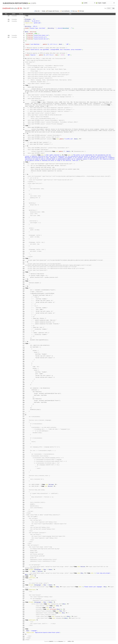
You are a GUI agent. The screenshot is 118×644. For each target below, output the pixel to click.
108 (24, 221)
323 (24, 609)
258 (24, 490)
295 (24, 556)
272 (24, 515)
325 (24, 613)
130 (24, 260)
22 (24, 53)
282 (24, 533)
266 (24, 504)
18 (24, 46)
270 (24, 511)
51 (24, 111)
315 (24, 595)
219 (24, 420)
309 (24, 583)
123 (24, 248)
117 (24, 237)
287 (24, 542)
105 (24, 216)
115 (24, 234)
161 (24, 317)
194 (24, 376)
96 (24, 200)
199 (24, 385)
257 (24, 488)
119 (24, 241)
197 (24, 381)
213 (24, 410)
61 (24, 129)
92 (24, 192)
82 (24, 175)
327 (24, 617)
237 (24, 452)
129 (24, 259)
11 (24, 34)
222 (24, 426)
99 (24, 205)
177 (24, 345)
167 (24, 328)
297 (24, 560)
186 (24, 361)
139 (24, 278)
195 (24, 378)
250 (24, 476)
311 (24, 587)
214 (24, 411)
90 (24, 189)
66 (24, 141)
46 (24, 99)
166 (24, 326)
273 (24, 517)
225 (24, 431)
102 (24, 210)
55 (24, 119)
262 (24, 497)
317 (24, 599)
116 (24, 235)
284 (24, 536)
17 (24, 44)
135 (24, 270)
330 (24, 622)
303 (24, 571)
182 (24, 354)
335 (24, 631)
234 (24, 447)
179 (24, 349)
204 (24, 394)
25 (24, 59)
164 (24, 322)
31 (24, 69)
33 (24, 73)
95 (24, 198)
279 (24, 527)
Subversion (61, 641)
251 (24, 477)
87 (24, 184)
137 (24, 274)
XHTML (69, 641)
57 (24, 122)
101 (24, 209)
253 (24, 481)
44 (24, 95)
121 (24, 244)
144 (24, 286)
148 (24, 294)
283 (24, 535)
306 (24, 578)
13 (24, 37)
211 (24, 406)
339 (24, 638)
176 (24, 344)
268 (24, 508)
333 (24, 627)
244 (24, 465)
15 (24, 41)
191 (24, 370)
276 (24, 522)
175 (24, 342)
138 (24, 276)
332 (24, 625)
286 (24, 540)
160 (24, 315)
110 (24, 225)
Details (44, 11)
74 (24, 155)
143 (24, 285)
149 (24, 295)
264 (24, 501)
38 (24, 82)
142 (24, 283)
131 (24, 262)
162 (24, 319)
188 (24, 365)
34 (24, 75)
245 (24, 467)
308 (24, 581)
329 (24, 620)
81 (24, 173)
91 (24, 191)
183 (24, 356)
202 (24, 390)
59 (24, 126)
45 (24, 97)
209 (24, 402)
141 (24, 281)
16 (24, 43)
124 (24, 250)
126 (24, 253)
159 (24, 313)
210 (24, 404)
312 (24, 590)
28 (24, 64)
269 (24, 510)
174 (24, 340)
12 (24, 35)
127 (24, 255)
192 (24, 372)
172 (24, 336)
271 (24, 513)
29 (24, 66)
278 (24, 526)
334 (24, 629)
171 (24, 335)
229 (24, 438)
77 (24, 166)
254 (24, 483)
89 (24, 187)
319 (24, 602)
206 (24, 397)
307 (24, 580)
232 (24, 444)
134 (24, 269)
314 (24, 593)
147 (24, 292)
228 (24, 436)
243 (24, 463)
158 (24, 311)
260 (24, 494)
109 (24, 223)
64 (24, 137)
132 (24, 264)
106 (24, 217)
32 (24, 71)
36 (24, 78)
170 (24, 333)
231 (24, 442)
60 (24, 128)
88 (24, 185)
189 (24, 367)
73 (24, 153)
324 (24, 611)
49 (24, 108)
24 (24, 57)
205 (24, 395)
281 (24, 531)
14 (24, 39)
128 (24, 257)
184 (24, 358)
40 (24, 85)
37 (24, 80)
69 (24, 146)
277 (24, 524)
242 (24, 461)
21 (24, 52)
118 (24, 239)
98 (24, 203)
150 (24, 297)
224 (24, 429)
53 (24, 115)
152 (24, 301)
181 (24, 352)
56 (24, 120)
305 (24, 576)
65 (24, 139)
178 (24, 347)
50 (24, 110)
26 (24, 60)
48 (24, 102)
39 (24, 84)
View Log (74, 11)
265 (24, 502)
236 (24, 451)
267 (24, 506)
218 (24, 419)
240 (24, 458)
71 (24, 150)
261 (24, 495)
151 (9, 19)
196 (24, 379)
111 (24, 226)
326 (24, 615)
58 (24, 124)
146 (24, 290)
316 (24, 597)
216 (24, 415)
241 (24, 460)
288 (24, 544)
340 (24, 640)
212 (24, 408)
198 (24, 383)
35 (24, 77)
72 (24, 151)
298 (24, 561)
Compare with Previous (53, 11)
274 (24, 519)
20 (24, 50)
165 (24, 324)
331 (24, 624)
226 (24, 433)
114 (24, 232)
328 (24, 618)
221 (24, 424)
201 (24, 388)
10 (24, 32)
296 (24, 558)
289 (24, 545)
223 (24, 427)
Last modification (66, 11)
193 (24, 374)
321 (24, 606)
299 (24, 563)
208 (24, 401)
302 (24, 570)
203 (24, 392)
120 (24, 242)
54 (24, 117)
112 (24, 228)
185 (24, 360)
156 (24, 308)
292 (24, 551)
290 (24, 547)
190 (24, 369)
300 (24, 565)
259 (24, 492)
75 (24, 162)
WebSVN (51, 641)
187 (24, 363)
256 (24, 486)
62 (24, 134)
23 (24, 55)
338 (24, 636)
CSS (73, 641)
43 (24, 93)
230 (24, 440)
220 (24, 422)
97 (24, 201)
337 (24, 634)
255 (24, 485)
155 (24, 306)
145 (24, 288)
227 (9, 16)
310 (24, 585)
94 (24, 196)
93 (24, 194)
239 (24, 456)
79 (24, 169)
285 (24, 538)
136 (24, 272)
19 (24, 48)
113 (24, 230)
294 (24, 554)
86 (24, 182)
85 (24, 180)
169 (24, 331)
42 (24, 89)
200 (24, 386)
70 (24, 148)
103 (24, 212)
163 (24, 320)
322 (24, 608)
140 (24, 279)
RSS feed (82, 11)
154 (24, 304)
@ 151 (20, 8)
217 (24, 417)
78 (24, 167)
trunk (8, 8)
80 (24, 171)
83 (24, 176)
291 (24, 549)
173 (24, 338)
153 (24, 302)
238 (24, 454)
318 (24, 600)
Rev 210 (37, 11)
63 (24, 135)
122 (24, 246)
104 (9, 35)
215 (24, 413)
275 (24, 520)
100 (24, 207)
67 (24, 143)
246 (24, 469)
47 (24, 100)
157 (24, 310)
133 (24, 267)
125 (24, 251)
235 (24, 449)
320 (24, 604)
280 (24, 529)
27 (24, 62)
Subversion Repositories (15, 3)
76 (24, 164)
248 (24, 472)
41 (24, 87)
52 (24, 113)
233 (24, 445)
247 (24, 470)
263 (24, 499)
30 (24, 68)
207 (24, 399)
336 (24, 633)
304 (24, 573)
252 (24, 479)
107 (24, 219)
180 (24, 351)
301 (24, 567)
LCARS (33, 3)
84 (24, 178)
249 (24, 474)
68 (24, 144)
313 (24, 592)
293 (24, 552)
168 (24, 329)
